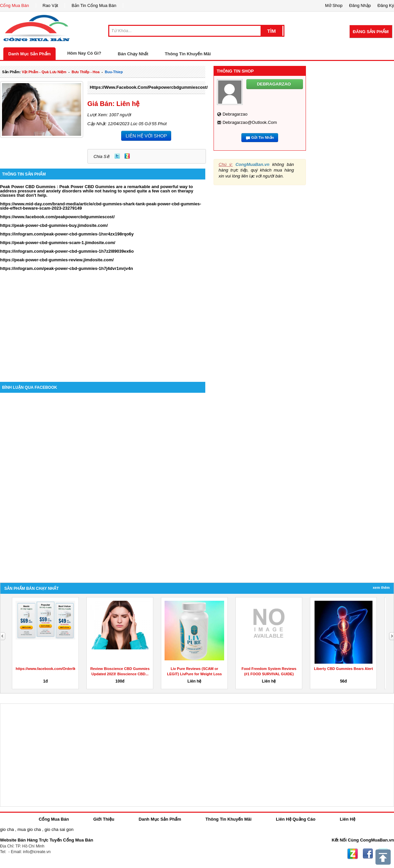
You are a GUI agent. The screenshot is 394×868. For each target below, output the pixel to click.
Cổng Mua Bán (15, 5)
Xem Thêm (381, 587)
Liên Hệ (347, 819)
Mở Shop (334, 5)
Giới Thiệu (104, 819)
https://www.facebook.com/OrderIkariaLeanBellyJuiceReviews (69, 669)
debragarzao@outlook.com (250, 122)
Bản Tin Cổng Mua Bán (94, 5)
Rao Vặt (50, 5)
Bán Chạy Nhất (133, 54)
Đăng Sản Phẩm (371, 32)
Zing (127, 156)
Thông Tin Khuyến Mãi (188, 54)
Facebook (368, 854)
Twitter (117, 156)
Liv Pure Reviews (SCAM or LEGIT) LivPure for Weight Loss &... (195, 674)
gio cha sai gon (59, 829)
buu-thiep (114, 72)
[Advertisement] (103, 326)
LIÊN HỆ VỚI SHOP (146, 136)
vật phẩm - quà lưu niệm (44, 72)
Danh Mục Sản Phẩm (29, 54)
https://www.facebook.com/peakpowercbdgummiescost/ (149, 87)
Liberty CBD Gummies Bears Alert (343, 669)
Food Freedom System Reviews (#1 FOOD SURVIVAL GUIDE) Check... (269, 674)
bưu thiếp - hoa (86, 72)
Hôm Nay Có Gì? (84, 53)
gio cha (7, 829)
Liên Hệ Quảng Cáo (295, 819)
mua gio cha (29, 829)
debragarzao (235, 114)
